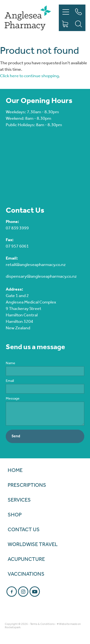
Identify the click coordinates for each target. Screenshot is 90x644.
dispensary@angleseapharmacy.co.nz (41, 276)
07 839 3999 (17, 228)
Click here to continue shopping (29, 76)
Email (10, 381)
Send (16, 436)
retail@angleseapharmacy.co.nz (36, 265)
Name (10, 363)
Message (13, 399)
